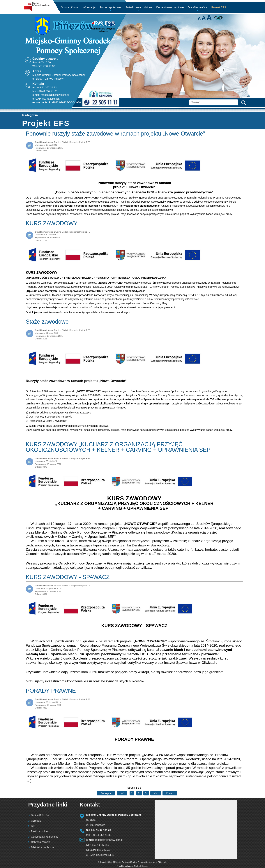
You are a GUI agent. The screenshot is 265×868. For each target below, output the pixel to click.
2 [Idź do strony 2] (139, 793)
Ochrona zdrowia (41, 842)
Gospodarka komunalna (45, 837)
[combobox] (214, 102)
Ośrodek (36, 821)
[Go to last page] (170, 793)
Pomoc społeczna (110, 7)
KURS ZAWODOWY (52, 223)
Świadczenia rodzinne (139, 7)
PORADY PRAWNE (51, 691)
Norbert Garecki (141, 866)
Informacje (89, 7)
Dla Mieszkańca (198, 7)
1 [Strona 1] (132, 793)
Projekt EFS (219, 7)
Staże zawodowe (47, 322)
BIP (33, 826)
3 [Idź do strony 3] (146, 793)
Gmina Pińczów (40, 815)
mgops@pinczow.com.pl (55, 95)
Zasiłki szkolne (39, 831)
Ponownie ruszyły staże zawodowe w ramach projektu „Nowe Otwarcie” (115, 134)
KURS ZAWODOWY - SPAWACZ (68, 577)
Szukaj (243, 102)
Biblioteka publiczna (42, 847)
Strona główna (70, 7)
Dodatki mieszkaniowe (170, 7)
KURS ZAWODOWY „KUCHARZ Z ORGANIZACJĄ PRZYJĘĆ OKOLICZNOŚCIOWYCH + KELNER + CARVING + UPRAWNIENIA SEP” (119, 447)
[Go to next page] (156, 793)
